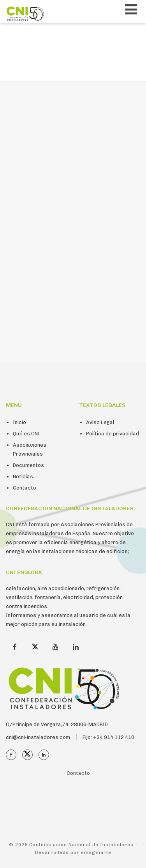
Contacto (25, 488)
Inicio (19, 422)
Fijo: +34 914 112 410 (108, 737)
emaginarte (96, 852)
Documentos (28, 465)
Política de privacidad (113, 434)
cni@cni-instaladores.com (38, 737)
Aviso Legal (100, 422)
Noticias (23, 476)
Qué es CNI (26, 434)
